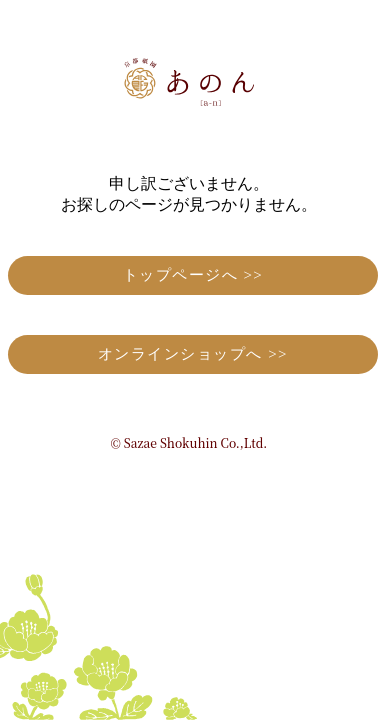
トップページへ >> (193, 275)
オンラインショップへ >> (193, 354)
